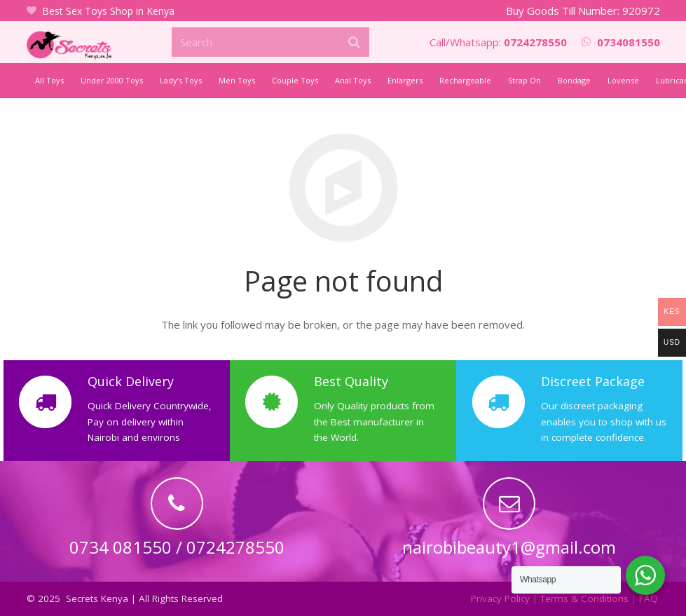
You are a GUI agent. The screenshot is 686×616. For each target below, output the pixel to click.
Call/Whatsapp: (498, 42)
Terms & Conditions (584, 598)
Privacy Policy (500, 598)
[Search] (270, 42)
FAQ (649, 598)
